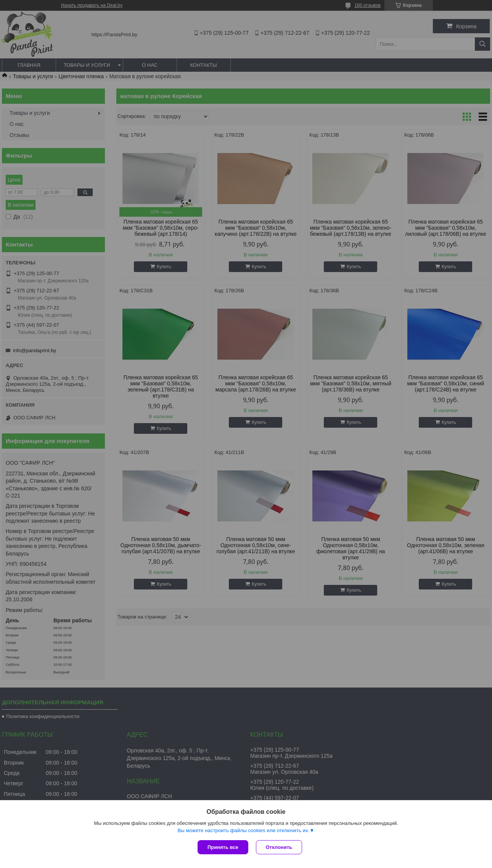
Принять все (223, 847)
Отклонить (279, 847)
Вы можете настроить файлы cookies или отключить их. (243, 830)
